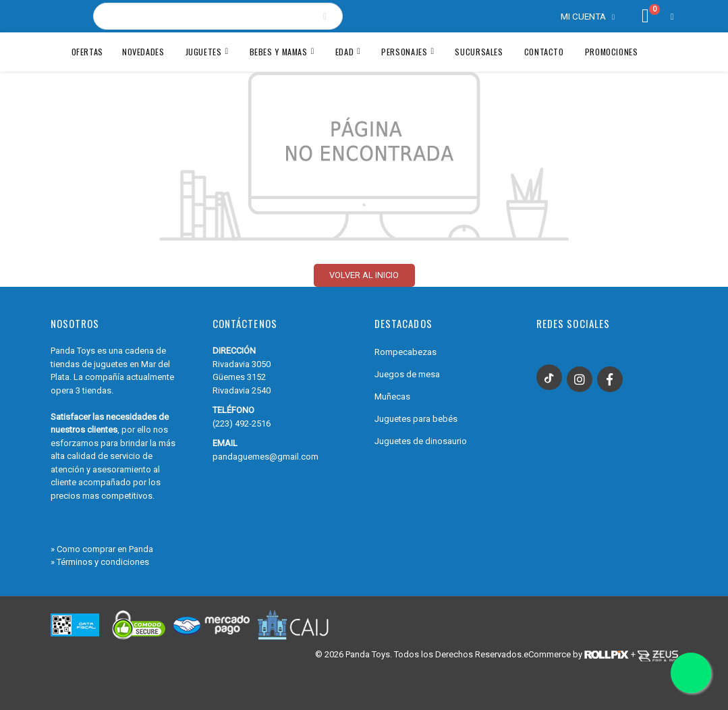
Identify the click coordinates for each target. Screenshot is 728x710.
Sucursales (479, 52)
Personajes (404, 52)
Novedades (143, 52)
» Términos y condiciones (100, 562)
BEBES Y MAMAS (279, 52)
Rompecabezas (405, 352)
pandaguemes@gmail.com (265, 457)
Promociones (612, 52)
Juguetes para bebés (416, 419)
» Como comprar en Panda (102, 549)
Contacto (544, 52)
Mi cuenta (583, 16)
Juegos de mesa (407, 374)
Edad (345, 52)
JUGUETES (204, 52)
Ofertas (87, 52)
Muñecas (392, 397)
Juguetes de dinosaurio (421, 441)
